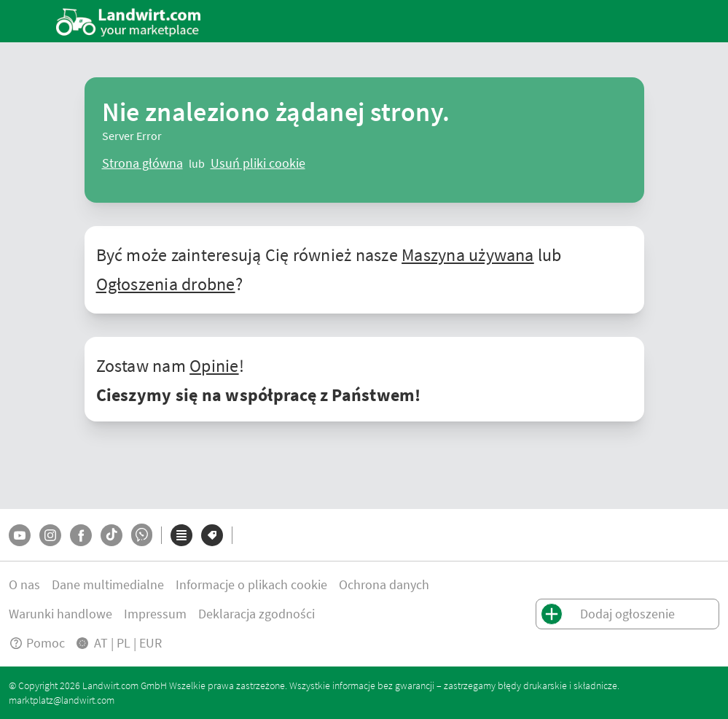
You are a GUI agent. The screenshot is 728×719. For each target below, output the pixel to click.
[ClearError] (142, 163)
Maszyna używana (468, 255)
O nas (24, 584)
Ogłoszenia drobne (166, 284)
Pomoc (37, 643)
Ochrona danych (384, 584)
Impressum (155, 614)
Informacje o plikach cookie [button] (251, 584)
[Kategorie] (181, 535)
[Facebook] (81, 535)
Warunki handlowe (60, 614)
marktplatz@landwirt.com (62, 700)
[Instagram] (50, 535)
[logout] (258, 163)
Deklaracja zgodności (257, 614)
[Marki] (212, 535)
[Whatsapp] (142, 535)
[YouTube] (20, 535)
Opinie (214, 366)
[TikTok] (111, 535)
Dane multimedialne (108, 584)
